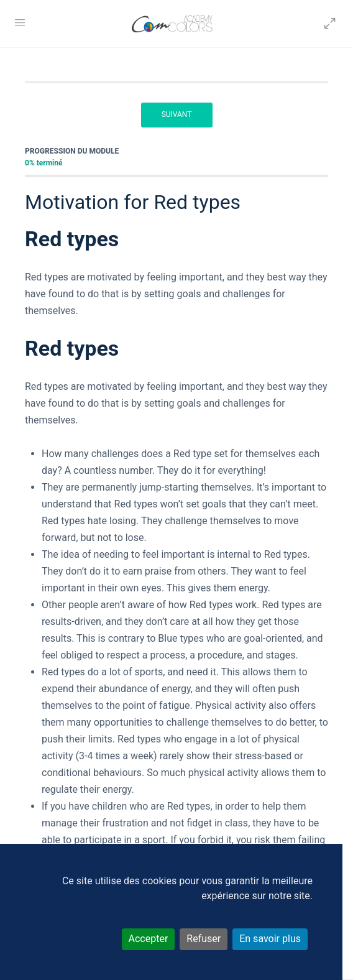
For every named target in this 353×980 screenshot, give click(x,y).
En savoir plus (270, 939)
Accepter (149, 939)
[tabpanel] (176, 546)
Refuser (204, 939)
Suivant (177, 114)
